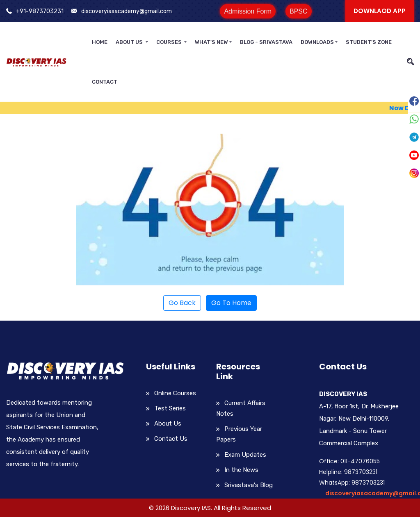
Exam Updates (245, 455)
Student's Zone (369, 42)
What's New (211, 42)
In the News (241, 470)
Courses (170, 42)
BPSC (299, 11)
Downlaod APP (380, 11)
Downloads (317, 42)
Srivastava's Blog (249, 485)
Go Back (182, 303)
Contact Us (171, 439)
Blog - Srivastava (266, 42)
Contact (105, 82)
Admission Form (248, 11)
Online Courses (175, 393)
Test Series (170, 408)
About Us (130, 42)
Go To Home (231, 303)
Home (100, 42)
